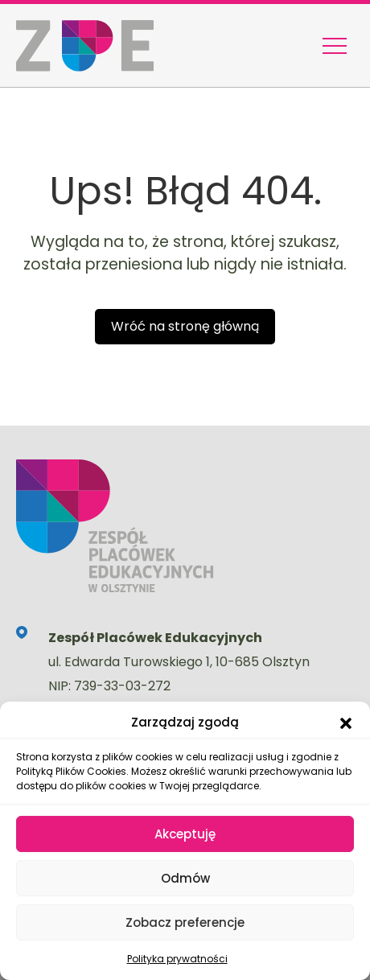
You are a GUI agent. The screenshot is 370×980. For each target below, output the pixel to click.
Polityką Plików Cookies (71, 771)
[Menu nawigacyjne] (335, 46)
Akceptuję (185, 834)
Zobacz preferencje (185, 922)
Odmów (185, 878)
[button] (346, 723)
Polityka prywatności (177, 959)
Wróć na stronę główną (185, 326)
